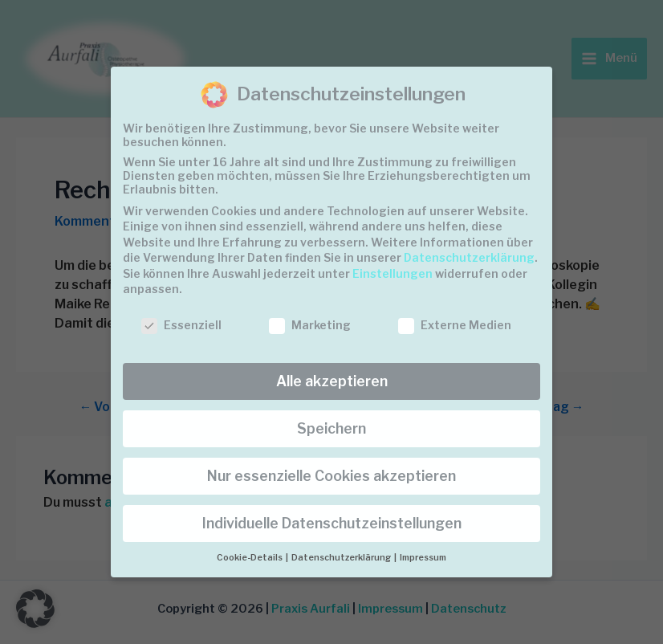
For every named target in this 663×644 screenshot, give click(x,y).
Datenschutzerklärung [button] (342, 558)
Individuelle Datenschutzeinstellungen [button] (332, 523)
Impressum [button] (423, 558)
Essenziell (181, 325)
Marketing (310, 325)
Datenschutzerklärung (469, 257)
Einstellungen (393, 273)
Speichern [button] (331, 428)
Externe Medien (455, 325)
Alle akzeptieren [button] (332, 381)
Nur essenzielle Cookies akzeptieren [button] (331, 476)
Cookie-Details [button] (250, 558)
